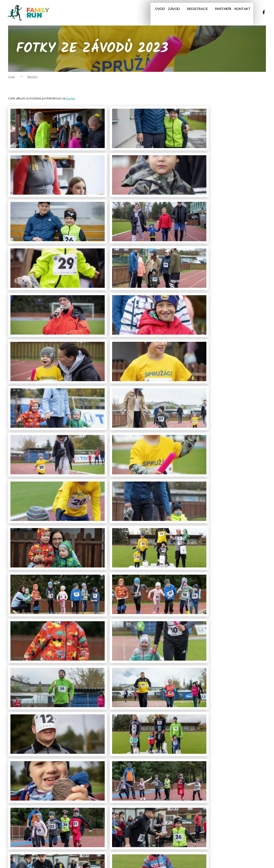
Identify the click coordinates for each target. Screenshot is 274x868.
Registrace (198, 12)
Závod (174, 12)
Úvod (155, 12)
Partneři (221, 12)
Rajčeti (71, 98)
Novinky (33, 77)
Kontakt (242, 12)
